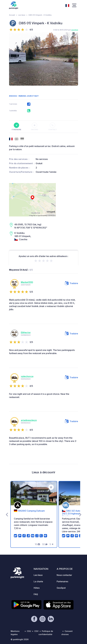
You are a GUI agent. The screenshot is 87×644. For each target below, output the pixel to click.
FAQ (36, 594)
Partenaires (62, 581)
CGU (29, 631)
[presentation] (13, 59)
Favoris (35, 127)
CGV (36, 631)
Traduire (71, 283)
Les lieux (22, 15)
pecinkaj (75, 30)
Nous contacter (64, 575)
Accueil (12, 15)
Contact (53, 127)
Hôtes (37, 588)
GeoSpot (61, 588)
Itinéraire (16, 127)
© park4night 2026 (20, 639)
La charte (38, 581)
